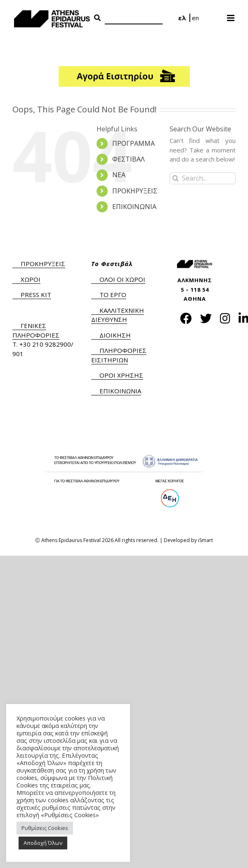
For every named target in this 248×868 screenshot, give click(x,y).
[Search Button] (97, 18)
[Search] (134, 18)
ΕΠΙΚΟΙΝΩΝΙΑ (134, 207)
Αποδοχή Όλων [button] (43, 843)
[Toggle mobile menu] (231, 15)
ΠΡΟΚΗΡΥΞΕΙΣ (135, 191)
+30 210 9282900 (45, 344)
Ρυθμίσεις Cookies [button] (45, 828)
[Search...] (203, 178)
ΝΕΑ (119, 175)
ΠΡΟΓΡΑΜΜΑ (133, 143)
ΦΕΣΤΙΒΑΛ (129, 159)
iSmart (205, 540)
